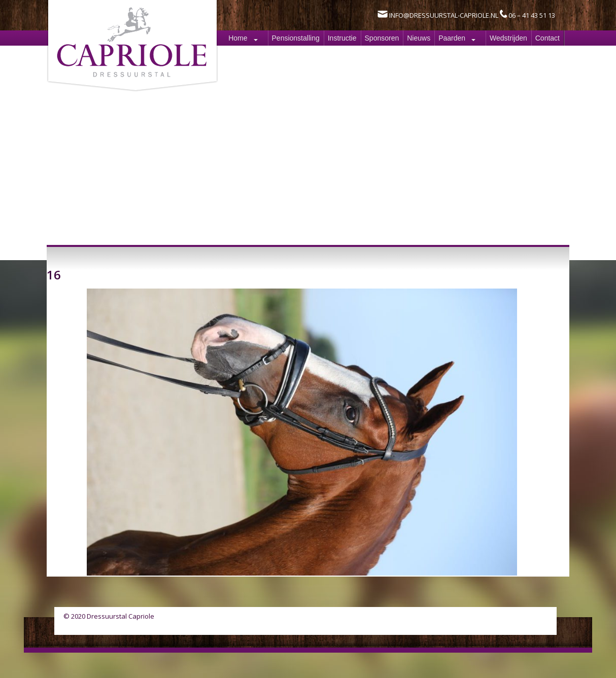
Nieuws (419, 38)
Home (238, 38)
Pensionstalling (296, 38)
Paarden (452, 38)
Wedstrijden (508, 38)
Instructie (342, 38)
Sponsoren (382, 38)
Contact (547, 38)
